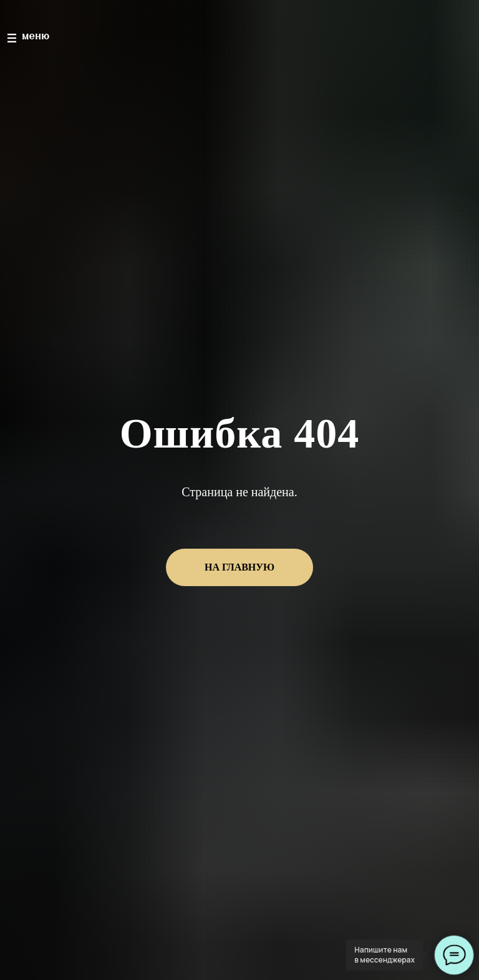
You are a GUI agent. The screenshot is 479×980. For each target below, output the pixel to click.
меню (36, 37)
